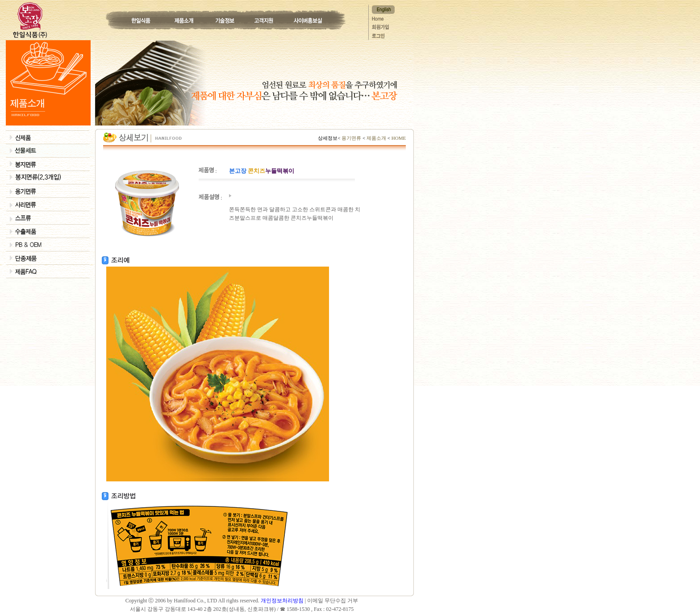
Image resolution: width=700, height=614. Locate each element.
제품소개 (376, 138)
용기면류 (352, 138)
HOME (398, 138)
